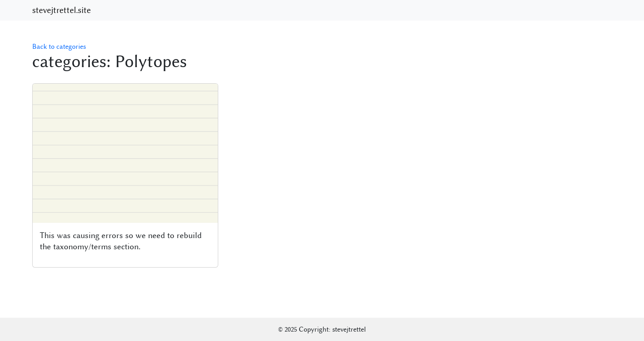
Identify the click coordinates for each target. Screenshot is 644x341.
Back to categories (59, 47)
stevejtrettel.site (61, 10)
